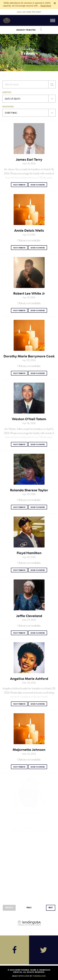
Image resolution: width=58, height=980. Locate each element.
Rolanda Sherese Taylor (29, 490)
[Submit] (52, 84)
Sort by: (7, 92)
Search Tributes (26, 30)
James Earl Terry (29, 159)
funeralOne (39, 976)
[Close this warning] (55, 3)
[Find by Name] (25, 84)
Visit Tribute (20, 185)
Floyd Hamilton (29, 553)
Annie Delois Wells (29, 230)
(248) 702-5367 (33, 12)
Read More (46, 6)
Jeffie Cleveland (29, 616)
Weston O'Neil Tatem (29, 419)
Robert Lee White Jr (29, 293)
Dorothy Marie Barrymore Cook (29, 356)
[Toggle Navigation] (41, 29)
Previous (9, 908)
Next (51, 908)
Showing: (8, 106)
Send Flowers (39, 185)
